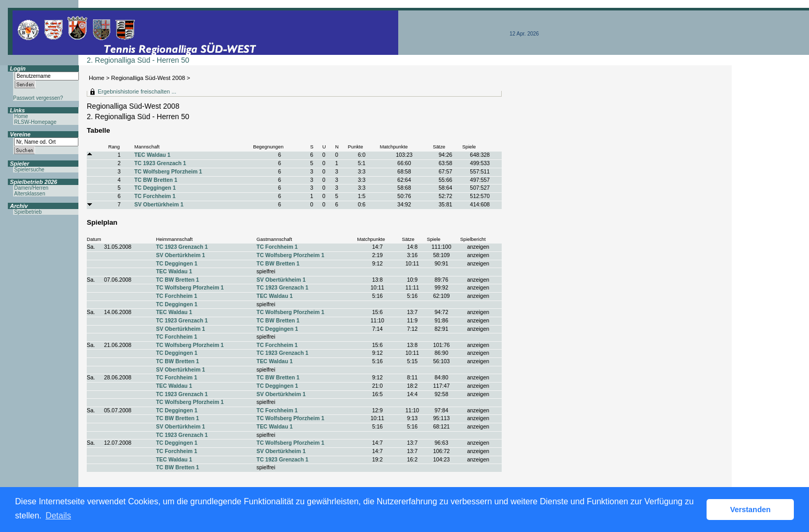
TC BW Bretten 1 (156, 180)
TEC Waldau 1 (152, 155)
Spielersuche (29, 170)
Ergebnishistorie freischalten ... (137, 91)
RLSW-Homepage (35, 122)
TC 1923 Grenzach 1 (160, 163)
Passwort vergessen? (38, 98)
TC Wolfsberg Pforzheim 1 (168, 172)
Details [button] (58, 516)
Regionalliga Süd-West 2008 (148, 78)
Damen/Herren (31, 188)
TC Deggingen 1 (155, 188)
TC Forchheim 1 (155, 196)
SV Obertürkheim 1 (159, 205)
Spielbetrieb (28, 212)
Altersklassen (30, 194)
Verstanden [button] (750, 510)
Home (97, 78)
